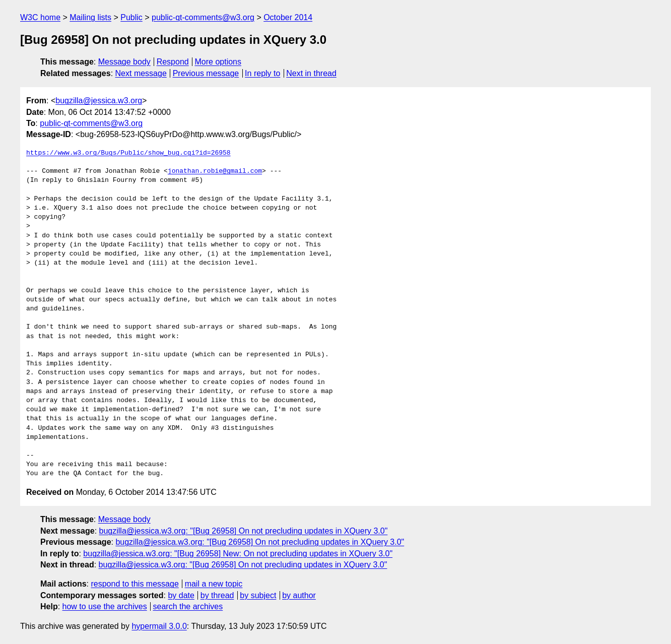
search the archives (188, 606)
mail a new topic (214, 584)
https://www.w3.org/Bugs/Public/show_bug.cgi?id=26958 (128, 153)
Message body (124, 62)
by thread (217, 595)
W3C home (40, 17)
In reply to (262, 73)
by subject (258, 595)
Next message (141, 73)
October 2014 (288, 17)
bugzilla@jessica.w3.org (99, 101)
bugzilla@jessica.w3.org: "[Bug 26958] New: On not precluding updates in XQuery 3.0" (238, 554)
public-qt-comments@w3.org (203, 17)
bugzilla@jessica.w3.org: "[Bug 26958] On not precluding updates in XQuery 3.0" (244, 531)
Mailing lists (90, 17)
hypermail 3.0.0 (159, 626)
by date (181, 595)
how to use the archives (105, 606)
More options (218, 62)
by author (299, 595)
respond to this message (135, 584)
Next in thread (311, 73)
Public (131, 17)
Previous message (206, 73)
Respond (173, 62)
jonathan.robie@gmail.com (215, 171)
